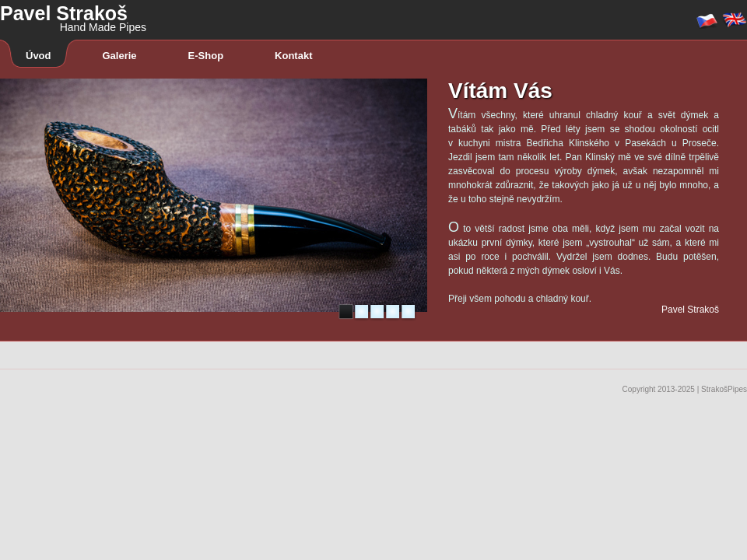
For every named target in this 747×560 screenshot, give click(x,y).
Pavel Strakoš (73, 12)
